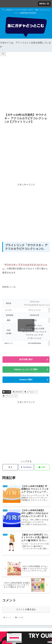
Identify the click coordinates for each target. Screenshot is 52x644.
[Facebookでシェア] (26, 467)
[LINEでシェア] (42, 467)
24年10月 (18, 392)
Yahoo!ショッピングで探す (26, 369)
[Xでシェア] (10, 467)
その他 (7, 392)
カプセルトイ (31, 392)
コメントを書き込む (26, 609)
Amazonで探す (26, 380)
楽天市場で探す (26, 359)
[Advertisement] (26, 82)
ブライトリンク (10, 396)
